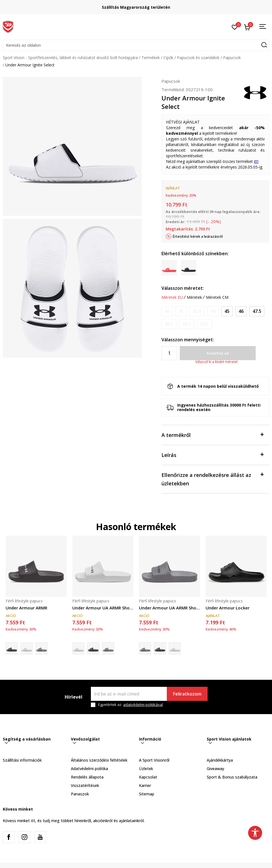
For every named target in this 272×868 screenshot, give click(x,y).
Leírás (213, 455)
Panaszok (80, 794)
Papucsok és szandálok (198, 58)
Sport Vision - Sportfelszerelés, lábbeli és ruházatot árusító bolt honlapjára (70, 58)
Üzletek (146, 769)
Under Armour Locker (228, 608)
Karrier (145, 785)
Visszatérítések (85, 785)
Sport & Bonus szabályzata (232, 777)
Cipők (168, 58)
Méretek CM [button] (217, 297)
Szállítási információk (22, 760)
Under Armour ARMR (26, 608)
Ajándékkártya (220, 760)
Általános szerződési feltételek (99, 760)
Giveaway (215, 769)
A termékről (213, 435)
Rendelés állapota (87, 777)
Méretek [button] (194, 297)
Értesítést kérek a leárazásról (198, 236)
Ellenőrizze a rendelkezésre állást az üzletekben (213, 479)
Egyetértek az (131, 705)
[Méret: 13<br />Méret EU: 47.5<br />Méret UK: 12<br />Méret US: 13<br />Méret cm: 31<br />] (257, 311)
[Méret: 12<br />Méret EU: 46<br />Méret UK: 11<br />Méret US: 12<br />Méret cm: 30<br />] (241, 311)
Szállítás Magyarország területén (136, 7)
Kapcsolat (148, 777)
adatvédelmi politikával (143, 705)
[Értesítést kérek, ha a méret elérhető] (167, 311)
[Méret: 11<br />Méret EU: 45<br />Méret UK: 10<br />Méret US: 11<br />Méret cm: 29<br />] (227, 311)
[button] (136, 45)
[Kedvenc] (235, 27)
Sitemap (147, 794)
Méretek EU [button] (172, 297)
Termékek (151, 58)
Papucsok (232, 58)
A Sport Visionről (154, 760)
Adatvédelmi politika (89, 769)
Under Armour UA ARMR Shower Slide (103, 608)
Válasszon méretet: (183, 288)
